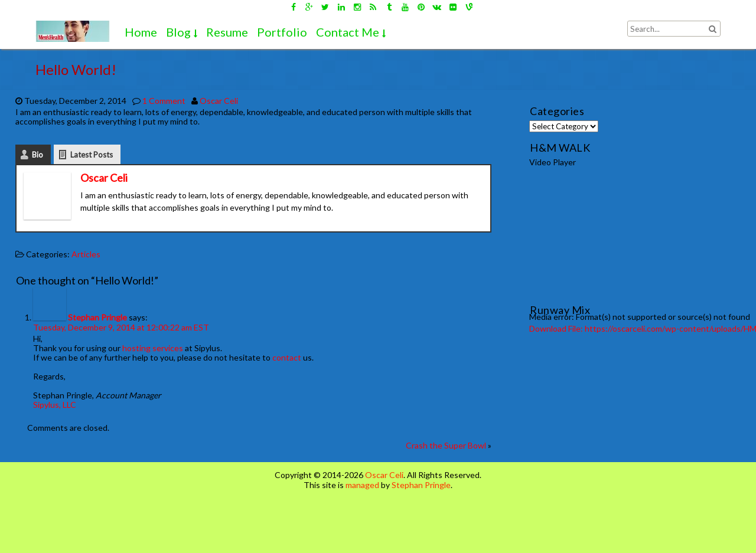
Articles (86, 254)
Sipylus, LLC (55, 405)
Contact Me (348, 32)
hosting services (153, 348)
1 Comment (164, 101)
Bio (38, 155)
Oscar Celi (219, 101)
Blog (178, 32)
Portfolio (282, 32)
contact (287, 357)
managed (362, 485)
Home (141, 32)
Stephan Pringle (97, 317)
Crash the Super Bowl (446, 445)
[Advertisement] (541, 518)
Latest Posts (92, 155)
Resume (227, 32)
